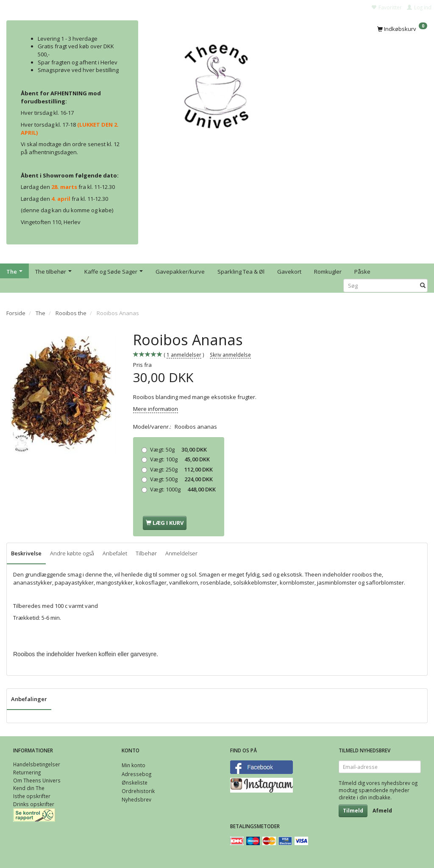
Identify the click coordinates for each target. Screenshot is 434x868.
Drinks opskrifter (34, 804)
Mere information (156, 409)
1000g (183, 489)
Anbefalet (115, 553)
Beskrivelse (26, 553)
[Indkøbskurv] (402, 28)
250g (181, 469)
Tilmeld (353, 811)
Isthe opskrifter (32, 796)
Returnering (27, 772)
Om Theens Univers (37, 780)
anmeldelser (184, 355)
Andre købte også (72, 553)
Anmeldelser (181, 553)
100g (180, 459)
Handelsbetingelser (37, 764)
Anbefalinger (29, 699)
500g (181, 479)
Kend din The (29, 788)
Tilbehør (146, 553)
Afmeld (382, 811)
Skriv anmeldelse (230, 355)
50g (178, 449)
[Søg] (423, 286)
